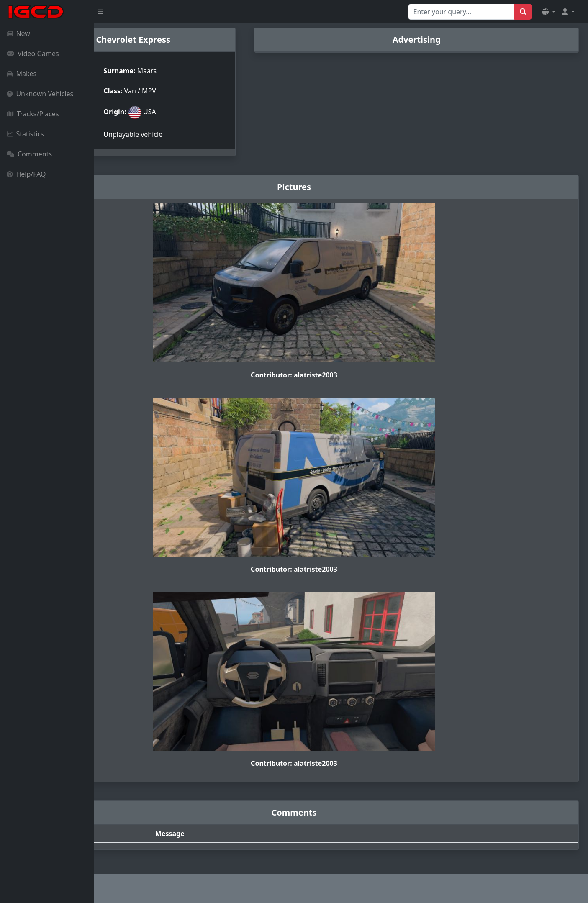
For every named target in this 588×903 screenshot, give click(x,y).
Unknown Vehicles (40, 94)
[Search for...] (461, 12)
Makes (22, 74)
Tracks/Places (33, 114)
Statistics (25, 134)
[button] (549, 12)
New (18, 33)
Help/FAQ (26, 174)
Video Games (33, 54)
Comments (29, 154)
